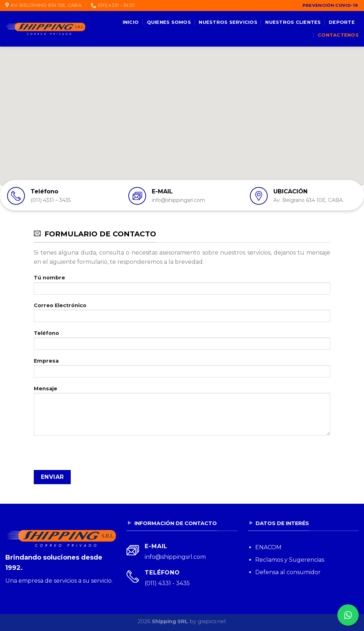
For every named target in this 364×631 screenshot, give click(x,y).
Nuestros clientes (293, 22)
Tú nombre (182, 287)
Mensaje (182, 413)
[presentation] (88, 456)
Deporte (342, 22)
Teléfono (182, 342)
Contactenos (338, 35)
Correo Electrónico (182, 315)
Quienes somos (169, 22)
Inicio (131, 22)
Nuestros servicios (228, 22)
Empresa (182, 370)
